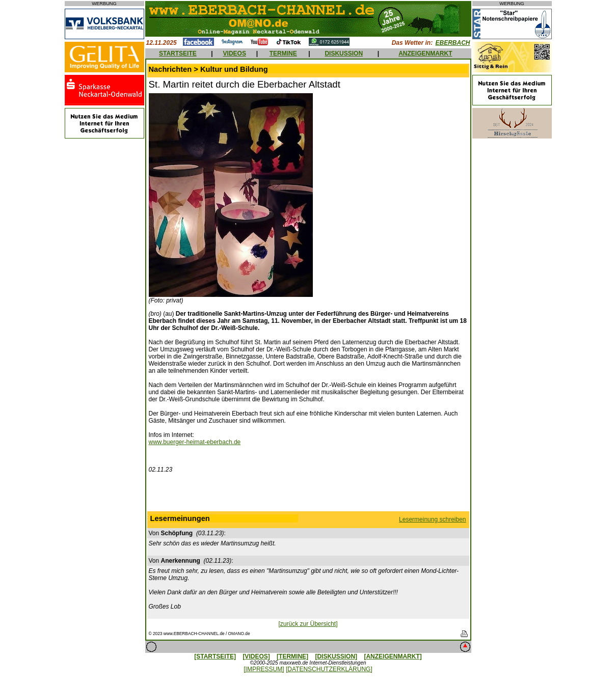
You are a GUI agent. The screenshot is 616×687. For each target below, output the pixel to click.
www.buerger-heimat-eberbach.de (195, 442)
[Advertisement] (308, 494)
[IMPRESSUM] (264, 669)
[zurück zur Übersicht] (308, 624)
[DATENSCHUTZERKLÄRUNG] (329, 669)
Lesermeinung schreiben (432, 519)
